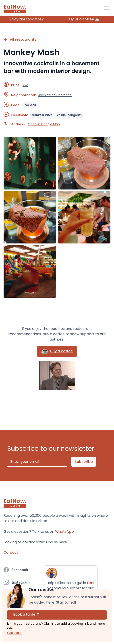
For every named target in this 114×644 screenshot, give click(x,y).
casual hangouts (69, 115)
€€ (25, 85)
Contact (15, 633)
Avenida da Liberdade (55, 95)
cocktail (30, 105)
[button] (106, 8)
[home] (15, 8)
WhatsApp (64, 531)
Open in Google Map (44, 124)
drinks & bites (42, 115)
